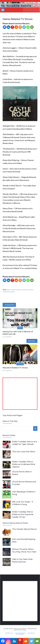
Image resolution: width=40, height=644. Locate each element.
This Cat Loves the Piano (24, 452)
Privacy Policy (20, 634)
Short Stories (31, 633)
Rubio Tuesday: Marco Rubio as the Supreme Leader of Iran (23, 514)
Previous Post (10, 305)
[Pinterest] (12, 27)
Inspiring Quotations (20, 633)
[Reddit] (16, 27)
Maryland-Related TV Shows (15, 368)
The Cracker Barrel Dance (24, 529)
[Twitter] (24, 27)
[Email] (32, 27)
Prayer (20, 328)
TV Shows (20, 364)
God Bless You (9, 633)
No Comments (7, 337)
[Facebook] (5, 27)
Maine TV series (11, 290)
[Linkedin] (8, 27)
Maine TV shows (21, 290)
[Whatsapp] (28, 27)
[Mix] (20, 27)
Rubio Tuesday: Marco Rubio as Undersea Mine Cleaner (24, 464)
